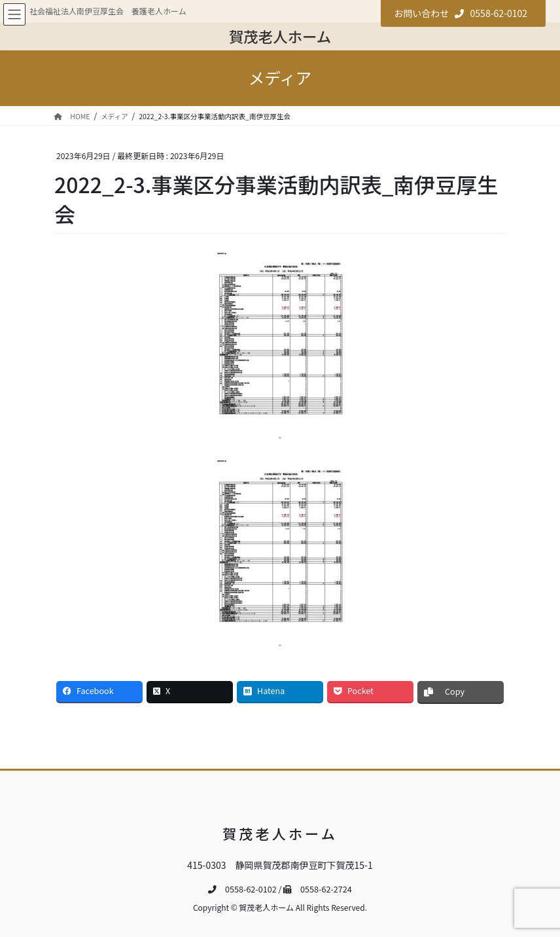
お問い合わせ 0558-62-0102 (461, 13)
